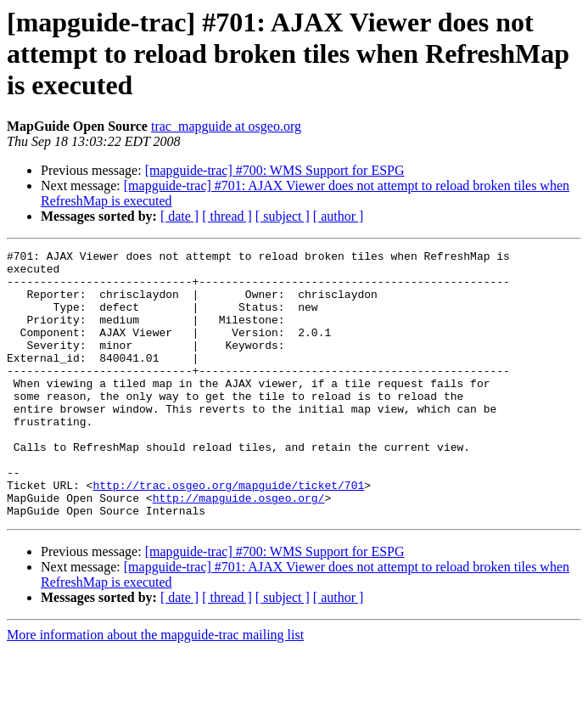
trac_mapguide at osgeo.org (226, 126)
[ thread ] (227, 216)
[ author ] (339, 216)
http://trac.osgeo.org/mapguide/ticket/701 (228, 533)
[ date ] (179, 216)
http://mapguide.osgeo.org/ (239, 548)
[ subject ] (283, 216)
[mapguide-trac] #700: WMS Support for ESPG (275, 170)
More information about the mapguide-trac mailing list (155, 688)
